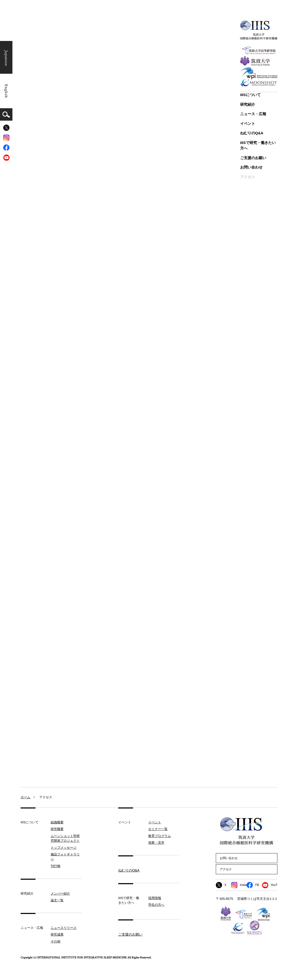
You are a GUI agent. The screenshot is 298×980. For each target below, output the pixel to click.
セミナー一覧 (158, 829)
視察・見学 (156, 843)
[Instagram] (6, 138)
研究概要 (57, 829)
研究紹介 (248, 104)
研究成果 (57, 935)
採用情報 (155, 898)
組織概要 (57, 822)
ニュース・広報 (253, 114)
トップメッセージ (64, 848)
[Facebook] (6, 148)
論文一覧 (57, 900)
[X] (6, 128)
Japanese (6, 58)
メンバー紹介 (60, 893)
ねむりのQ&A (252, 133)
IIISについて (250, 95)
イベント (248, 123)
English (6, 91)
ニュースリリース (64, 928)
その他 (56, 941)
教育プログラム (160, 836)
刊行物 (56, 866)
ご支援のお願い (253, 158)
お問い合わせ (251, 167)
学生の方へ (156, 905)
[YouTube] (6, 157)
